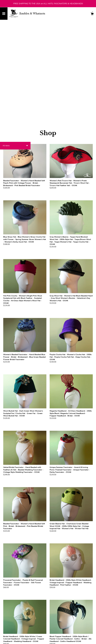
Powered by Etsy (32, 640)
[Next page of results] (52, 619)
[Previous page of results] (44, 619)
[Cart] (92, 14)
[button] (15, 51)
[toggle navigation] (4, 14)
